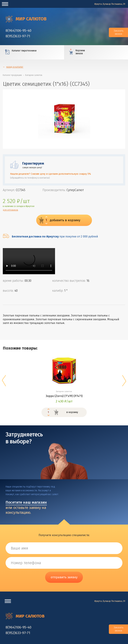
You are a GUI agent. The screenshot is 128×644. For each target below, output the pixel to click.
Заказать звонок (119, 32)
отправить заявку (64, 577)
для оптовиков (10, 210)
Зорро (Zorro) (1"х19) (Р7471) (64, 396)
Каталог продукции (12, 75)
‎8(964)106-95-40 (18, 31)
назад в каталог (15, 67)
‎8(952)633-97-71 (18, 36)
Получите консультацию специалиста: (64, 535)
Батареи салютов (34, 75)
